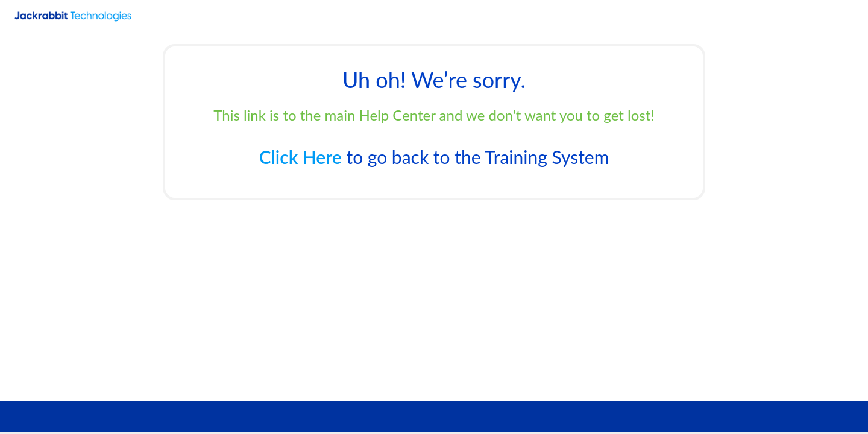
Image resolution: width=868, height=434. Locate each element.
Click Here (300, 157)
